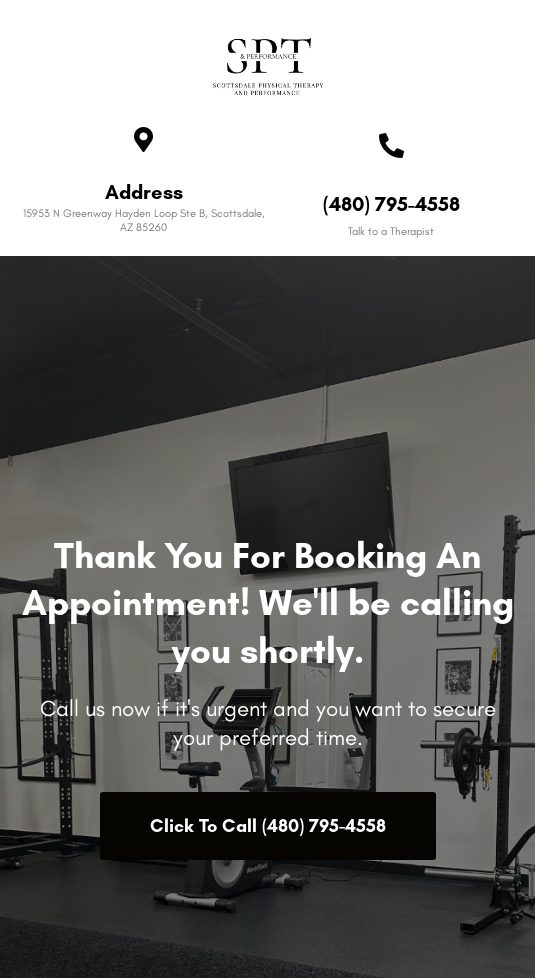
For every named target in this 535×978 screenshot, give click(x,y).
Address (144, 192)
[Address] (143, 139)
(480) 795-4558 (391, 204)
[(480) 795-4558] (391, 145)
